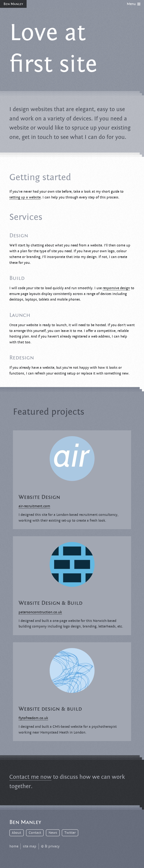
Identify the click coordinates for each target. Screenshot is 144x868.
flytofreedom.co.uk (33, 718)
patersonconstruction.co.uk (40, 612)
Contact (35, 833)
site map (30, 846)
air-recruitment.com (34, 506)
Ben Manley (13, 4)
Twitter (70, 833)
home (14, 846)
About (16, 833)
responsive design (116, 288)
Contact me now (30, 777)
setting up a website (25, 197)
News (53, 833)
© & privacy (50, 846)
